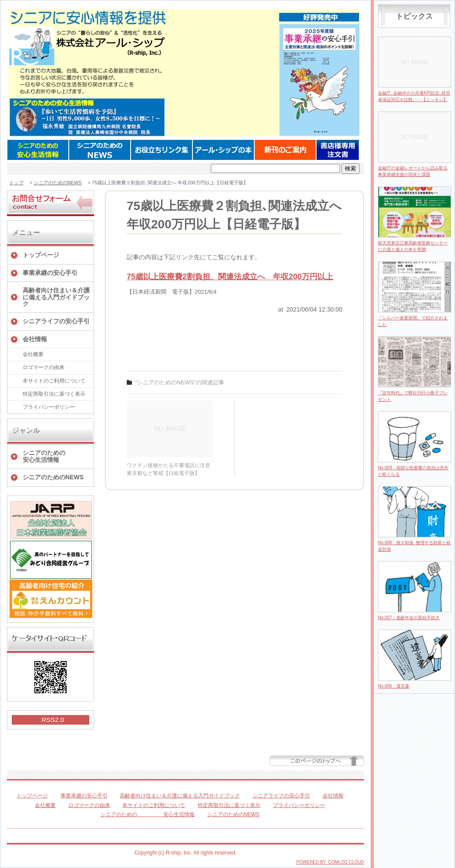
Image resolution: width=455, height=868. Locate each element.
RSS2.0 (53, 720)
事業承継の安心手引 (50, 273)
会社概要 (33, 354)
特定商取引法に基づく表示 (54, 394)
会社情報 (35, 339)
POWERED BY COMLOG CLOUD (330, 862)
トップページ (41, 255)
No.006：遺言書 (394, 686)
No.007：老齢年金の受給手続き (409, 618)
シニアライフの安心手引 (56, 321)
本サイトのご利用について (54, 381)
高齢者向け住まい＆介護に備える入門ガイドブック (56, 297)
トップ (16, 183)
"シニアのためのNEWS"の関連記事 (180, 382)
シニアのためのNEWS (58, 183)
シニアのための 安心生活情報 (58, 456)
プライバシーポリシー (49, 407)
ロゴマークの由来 (44, 367)
